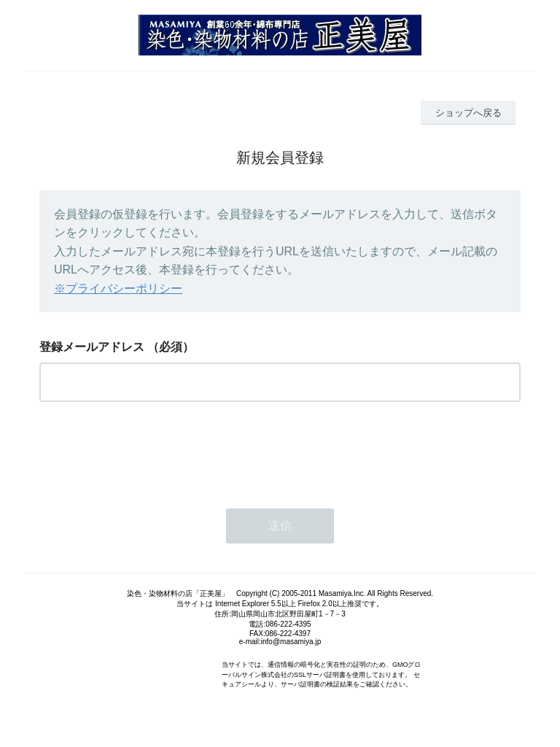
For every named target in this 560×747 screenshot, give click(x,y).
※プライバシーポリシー (118, 289)
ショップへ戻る (468, 113)
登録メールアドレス (92, 347)
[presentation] (150, 451)
